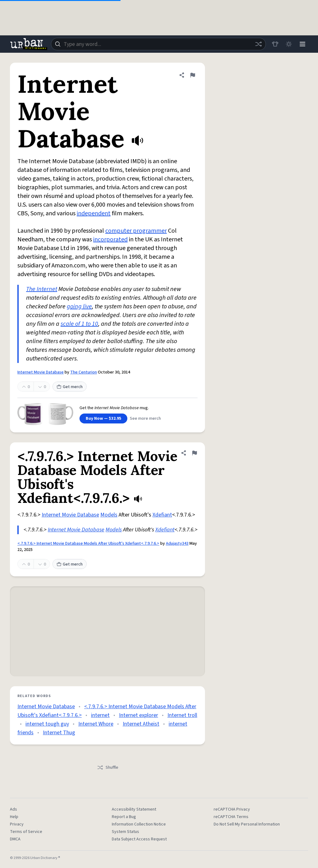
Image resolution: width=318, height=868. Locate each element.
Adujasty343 (177, 544)
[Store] (275, 44)
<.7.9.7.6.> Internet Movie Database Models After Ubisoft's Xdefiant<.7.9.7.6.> (88, 544)
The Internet (42, 289)
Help (14, 817)
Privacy (17, 824)
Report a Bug (124, 817)
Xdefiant (162, 515)
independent (94, 213)
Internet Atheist (141, 724)
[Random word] (258, 44)
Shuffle (108, 767)
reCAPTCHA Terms (231, 817)
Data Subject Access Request (139, 839)
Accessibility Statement (134, 809)
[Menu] (302, 44)
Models (109, 515)
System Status (125, 832)
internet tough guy (47, 724)
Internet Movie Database (41, 372)
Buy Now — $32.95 (103, 418)
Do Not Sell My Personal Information (247, 824)
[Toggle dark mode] (289, 44)
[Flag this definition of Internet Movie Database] (193, 75)
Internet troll (182, 715)
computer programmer (136, 231)
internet (100, 715)
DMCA (15, 839)
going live (79, 306)
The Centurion (84, 372)
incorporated (110, 239)
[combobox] (158, 44)
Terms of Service (26, 832)
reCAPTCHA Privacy (232, 809)
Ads (14, 809)
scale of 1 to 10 (79, 324)
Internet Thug (59, 733)
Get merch (70, 387)
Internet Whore (96, 724)
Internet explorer (139, 715)
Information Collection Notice (139, 824)
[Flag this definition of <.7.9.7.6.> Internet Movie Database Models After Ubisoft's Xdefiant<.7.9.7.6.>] (194, 453)
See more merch (145, 418)
